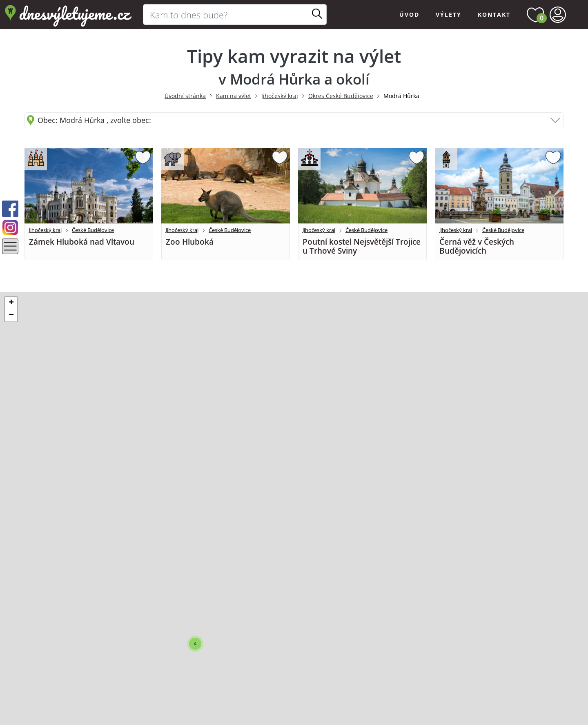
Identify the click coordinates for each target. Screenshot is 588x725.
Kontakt (494, 14)
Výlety (449, 14)
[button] (195, 644)
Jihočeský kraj (280, 96)
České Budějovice (93, 230)
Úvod (409, 14)
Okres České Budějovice (341, 96)
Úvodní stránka (185, 96)
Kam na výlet (234, 96)
